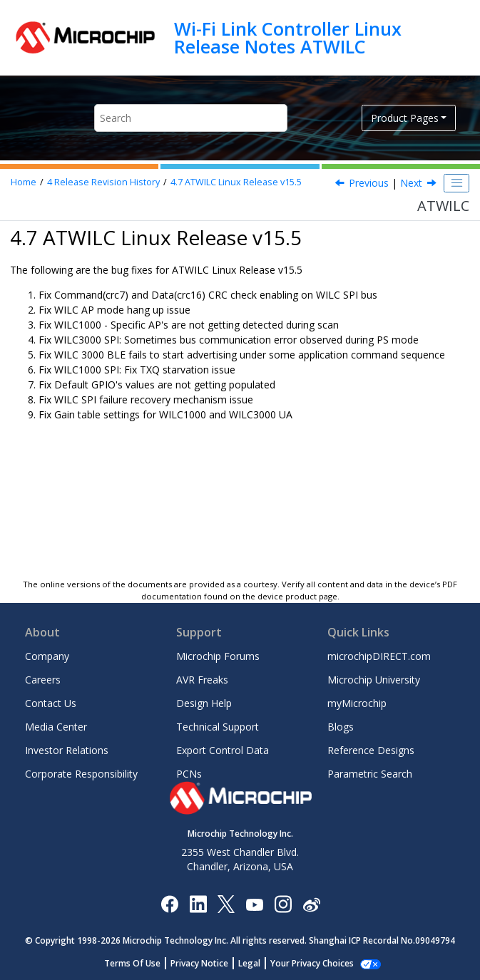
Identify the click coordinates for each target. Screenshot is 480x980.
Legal (257, 963)
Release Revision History (103, 182)
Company (47, 656)
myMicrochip (357, 703)
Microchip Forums (218, 656)
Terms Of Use (140, 963)
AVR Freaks (202, 680)
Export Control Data (223, 750)
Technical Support (218, 727)
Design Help (204, 703)
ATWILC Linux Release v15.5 (236, 182)
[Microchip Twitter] (226, 903)
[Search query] (191, 118)
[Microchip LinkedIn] (198, 903)
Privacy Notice (207, 963)
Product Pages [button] (405, 118)
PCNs (189, 774)
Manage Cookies (312, 963)
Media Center (56, 727)
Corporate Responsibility (81, 774)
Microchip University (374, 680)
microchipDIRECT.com (379, 656)
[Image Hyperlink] (254, 904)
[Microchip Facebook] (169, 903)
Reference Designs (371, 750)
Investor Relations (67, 750)
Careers (43, 680)
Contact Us (51, 703)
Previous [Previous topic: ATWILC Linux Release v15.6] (369, 183)
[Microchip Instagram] (283, 903)
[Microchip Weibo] (311, 904)
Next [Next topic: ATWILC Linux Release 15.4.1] (411, 183)
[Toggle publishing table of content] (456, 183)
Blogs (341, 727)
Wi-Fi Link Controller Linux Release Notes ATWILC (288, 37)
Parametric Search (370, 774)
